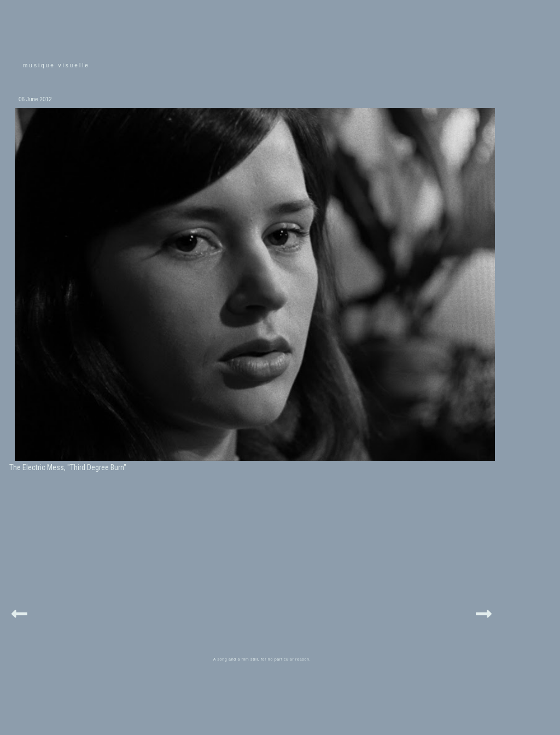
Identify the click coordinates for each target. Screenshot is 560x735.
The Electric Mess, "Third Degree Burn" (68, 467)
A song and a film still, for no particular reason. (262, 659)
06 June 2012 (35, 99)
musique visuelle (56, 65)
